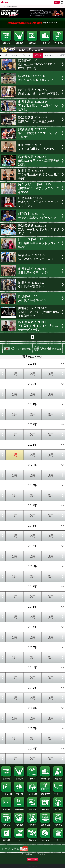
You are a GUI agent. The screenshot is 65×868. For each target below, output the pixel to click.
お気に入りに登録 (33, 860)
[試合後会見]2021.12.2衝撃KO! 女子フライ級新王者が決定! (39, 161)
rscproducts (49, 55)
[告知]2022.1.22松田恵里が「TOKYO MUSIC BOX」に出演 (37, 64)
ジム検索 (45, 809)
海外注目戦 (45, 824)
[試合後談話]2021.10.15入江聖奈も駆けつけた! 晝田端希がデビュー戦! (38, 326)
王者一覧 (19, 793)
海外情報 (58, 824)
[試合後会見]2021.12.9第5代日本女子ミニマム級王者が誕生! (38, 133)
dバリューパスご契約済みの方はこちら (11, 6)
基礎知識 (7, 839)
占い (58, 840)
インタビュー (58, 793)
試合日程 (7, 42)
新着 (5, 55)
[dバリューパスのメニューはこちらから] (62, 2)
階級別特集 (45, 793)
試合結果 (19, 42)
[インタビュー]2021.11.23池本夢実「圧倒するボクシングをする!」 (39, 188)
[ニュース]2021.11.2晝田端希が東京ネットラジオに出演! (39, 243)
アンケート (19, 839)
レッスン (45, 840)
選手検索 (58, 778)
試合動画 (7, 809)
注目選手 (58, 809)
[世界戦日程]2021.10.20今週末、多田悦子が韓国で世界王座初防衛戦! (38, 312)
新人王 (32, 778)
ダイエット (26, 55)
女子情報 (38, 55)
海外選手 (32, 824)
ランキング (45, 42)
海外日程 (7, 824)
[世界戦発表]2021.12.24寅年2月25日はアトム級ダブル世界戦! (38, 106)
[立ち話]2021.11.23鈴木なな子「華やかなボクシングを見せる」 (39, 202)
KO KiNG (15, 55)
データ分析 (58, 42)
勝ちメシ (32, 839)
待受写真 (32, 809)
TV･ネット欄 (7, 793)
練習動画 (32, 42)
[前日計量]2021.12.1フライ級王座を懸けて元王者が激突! (39, 174)
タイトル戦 (32, 793)
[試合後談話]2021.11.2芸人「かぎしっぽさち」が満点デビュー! (39, 229)
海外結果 (19, 824)
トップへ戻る (15, 849)
